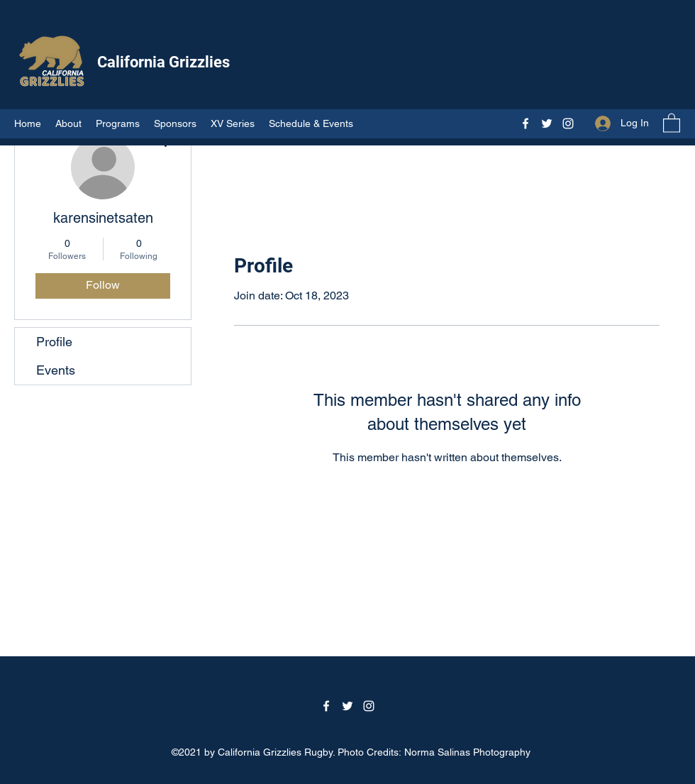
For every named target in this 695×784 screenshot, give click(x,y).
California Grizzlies (163, 62)
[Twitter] (547, 123)
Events (56, 370)
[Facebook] (526, 123)
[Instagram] (568, 123)
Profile (54, 342)
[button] (672, 122)
